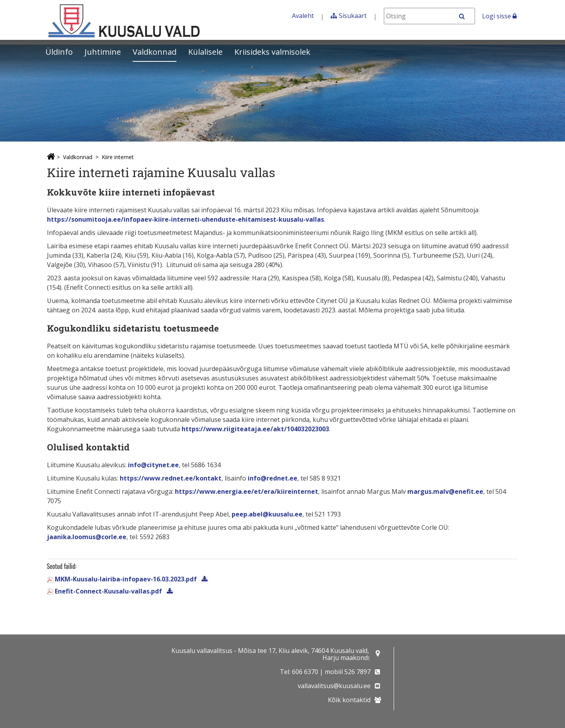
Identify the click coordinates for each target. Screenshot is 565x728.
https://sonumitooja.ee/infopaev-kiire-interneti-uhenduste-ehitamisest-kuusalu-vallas (185, 219)
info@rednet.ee (273, 478)
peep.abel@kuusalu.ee (267, 514)
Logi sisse (499, 16)
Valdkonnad (155, 52)
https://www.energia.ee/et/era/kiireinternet (247, 491)
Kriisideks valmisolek (272, 52)
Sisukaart (353, 16)
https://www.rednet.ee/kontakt (171, 478)
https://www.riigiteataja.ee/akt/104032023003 (255, 429)
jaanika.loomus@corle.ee (87, 537)
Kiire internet (118, 157)
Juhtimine (103, 52)
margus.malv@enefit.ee (445, 491)
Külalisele (205, 52)
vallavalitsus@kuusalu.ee (334, 686)
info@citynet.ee (153, 465)
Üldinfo (59, 52)
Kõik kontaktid (349, 700)
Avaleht (303, 16)
